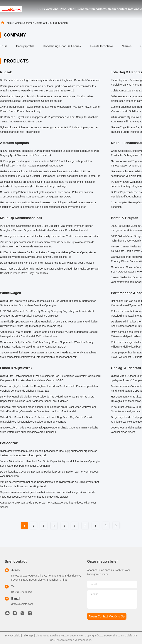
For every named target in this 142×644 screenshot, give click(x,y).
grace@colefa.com (22, 604)
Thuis (41, 9)
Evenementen (85, 9)
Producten (67, 9)
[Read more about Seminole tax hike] (106, 525)
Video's (102, 9)
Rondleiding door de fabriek (62, 46)
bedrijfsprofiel (25, 46)
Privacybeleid (13, 636)
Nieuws (127, 46)
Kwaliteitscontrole (101, 46)
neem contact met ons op (107, 616)
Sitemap (28, 636)
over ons (52, 9)
